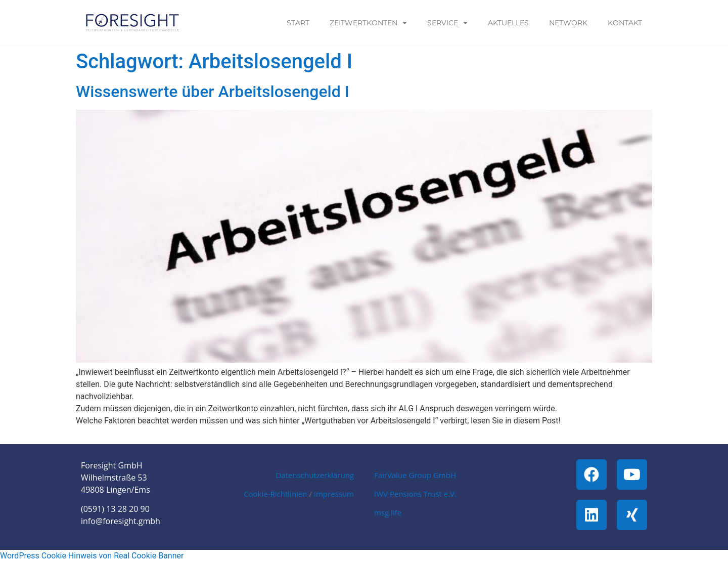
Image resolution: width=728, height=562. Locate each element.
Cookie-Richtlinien (275, 494)
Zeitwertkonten (368, 23)
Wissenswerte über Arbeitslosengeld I (213, 92)
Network (568, 23)
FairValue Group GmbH (415, 475)
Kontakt (625, 23)
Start (298, 23)
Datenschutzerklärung (315, 475)
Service (447, 23)
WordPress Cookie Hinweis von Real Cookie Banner (92, 556)
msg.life (388, 512)
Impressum (334, 494)
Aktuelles (508, 23)
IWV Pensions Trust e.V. (415, 494)
